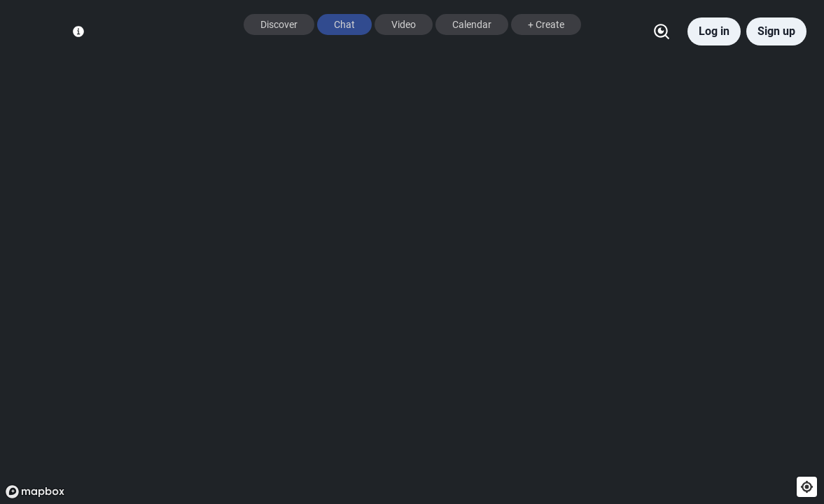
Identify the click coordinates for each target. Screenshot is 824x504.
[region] (412, 252)
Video (404, 24)
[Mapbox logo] (35, 492)
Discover (279, 24)
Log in (714, 31)
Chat (344, 24)
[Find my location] (807, 487)
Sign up (776, 31)
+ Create (546, 24)
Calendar (472, 24)
